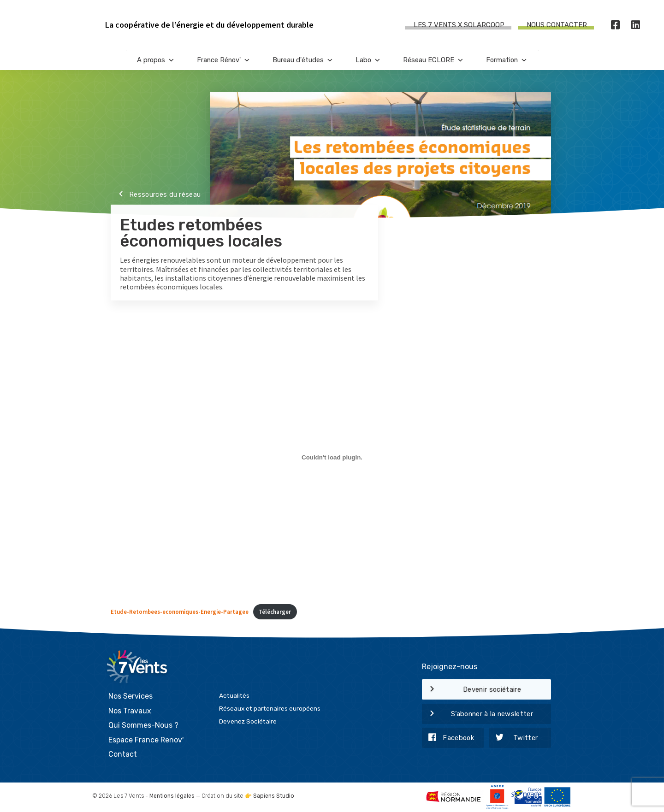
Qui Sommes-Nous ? (143, 725)
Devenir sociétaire (471, 690)
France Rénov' (224, 60)
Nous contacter (557, 25)
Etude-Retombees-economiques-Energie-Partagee (180, 612)
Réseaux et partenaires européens (270, 708)
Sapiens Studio (274, 796)
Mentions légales (172, 796)
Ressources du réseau (156, 195)
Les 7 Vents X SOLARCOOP (459, 25)
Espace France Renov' (146, 740)
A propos (156, 60)
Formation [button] (507, 60)
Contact (123, 754)
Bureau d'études (303, 60)
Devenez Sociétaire (248, 721)
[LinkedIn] (636, 25)
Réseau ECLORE (433, 60)
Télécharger (275, 612)
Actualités (234, 695)
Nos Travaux (130, 711)
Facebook (448, 738)
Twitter (514, 738)
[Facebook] (616, 25)
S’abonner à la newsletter (477, 714)
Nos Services (130, 696)
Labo (368, 60)
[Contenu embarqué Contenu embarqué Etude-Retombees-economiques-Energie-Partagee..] (332, 457)
